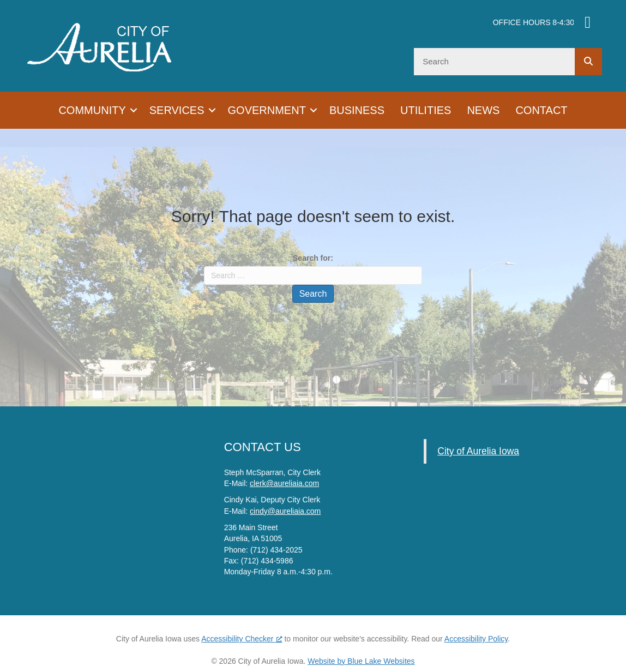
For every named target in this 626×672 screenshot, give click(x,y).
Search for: (313, 258)
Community (92, 110)
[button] (134, 110)
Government (267, 110)
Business (357, 110)
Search (313, 294)
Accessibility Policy (476, 639)
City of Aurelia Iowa (478, 451)
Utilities (426, 110)
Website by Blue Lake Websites (361, 661)
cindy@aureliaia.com (285, 511)
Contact (541, 110)
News (483, 110)
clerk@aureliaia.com (284, 483)
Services (177, 110)
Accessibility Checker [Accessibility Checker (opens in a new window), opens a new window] (242, 639)
